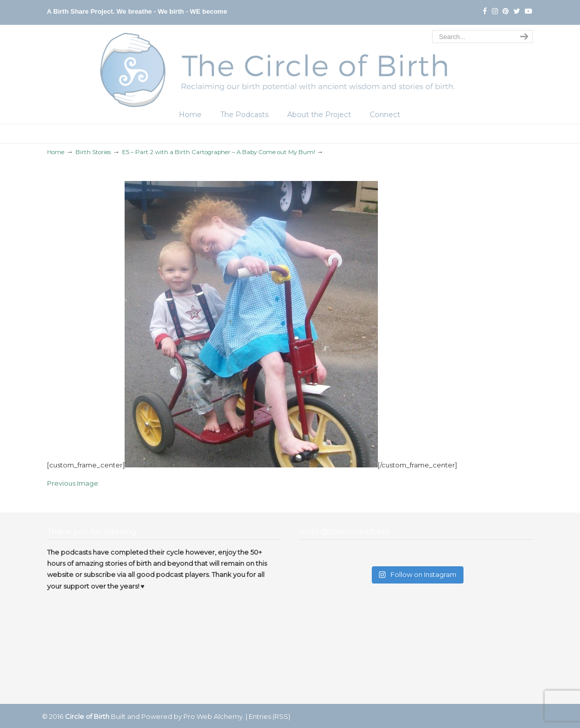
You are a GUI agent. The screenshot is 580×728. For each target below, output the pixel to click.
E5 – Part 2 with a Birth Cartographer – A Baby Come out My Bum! (219, 152)
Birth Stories (93, 152)
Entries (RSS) (269, 716)
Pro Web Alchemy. (214, 716)
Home (56, 152)
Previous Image (73, 483)
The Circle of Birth (290, 67)
